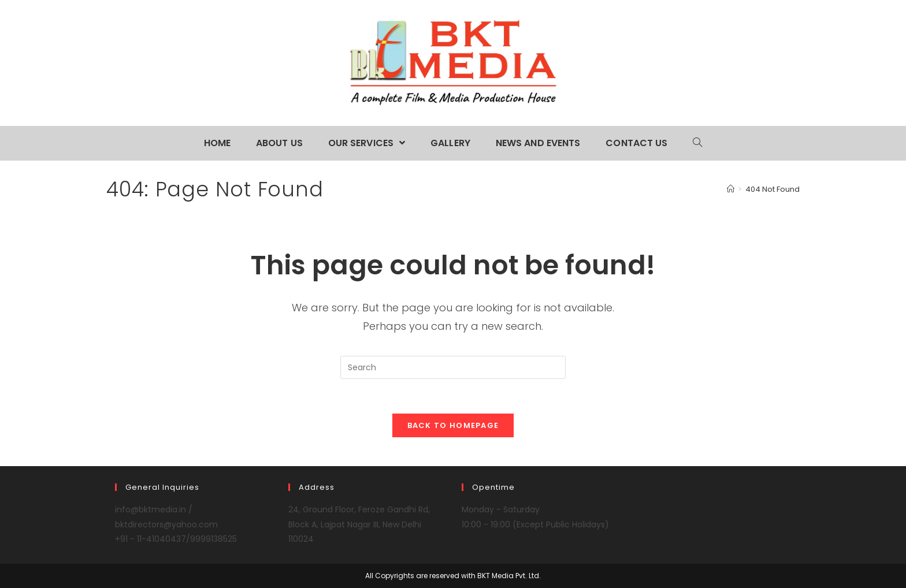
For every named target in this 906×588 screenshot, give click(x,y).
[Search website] (697, 143)
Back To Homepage (453, 425)
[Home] (731, 189)
